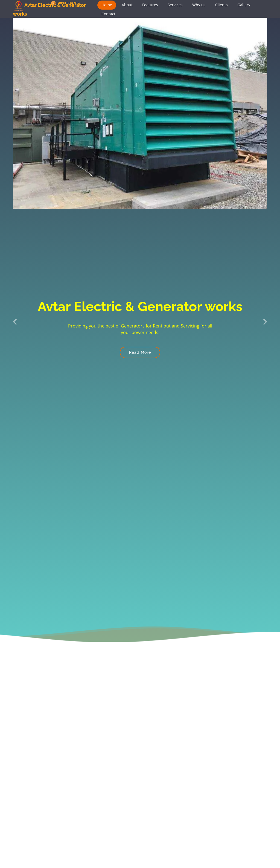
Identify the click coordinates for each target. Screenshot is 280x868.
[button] (15, 322)
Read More (140, 352)
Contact (108, 14)
